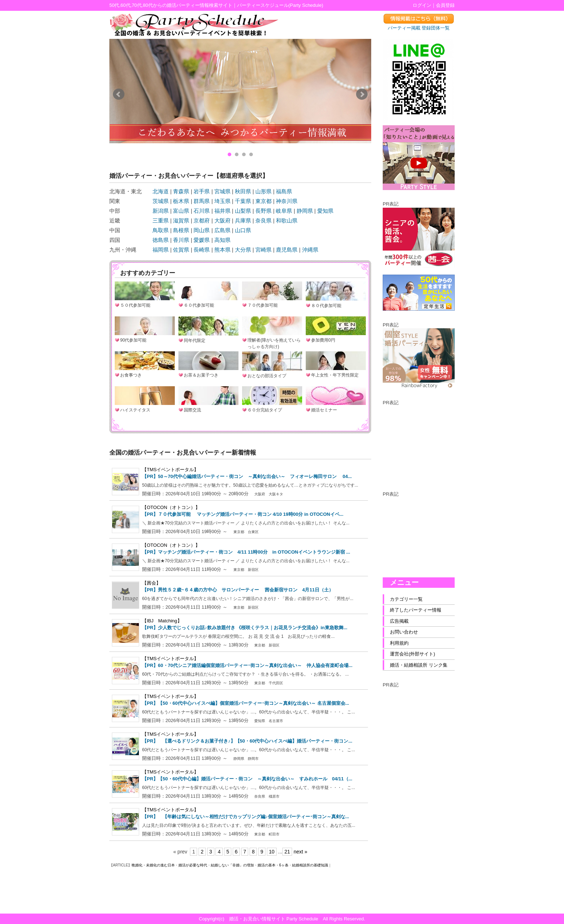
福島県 (284, 191)
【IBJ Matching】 (162, 621)
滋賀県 (181, 220)
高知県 (222, 240)
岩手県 (202, 191)
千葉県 (243, 201)
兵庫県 (243, 220)
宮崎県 (263, 250)
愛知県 (325, 211)
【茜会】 (151, 583)
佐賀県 (181, 250)
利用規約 (399, 643)
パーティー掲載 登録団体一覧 (419, 28)
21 (287, 852)
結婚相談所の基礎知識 (310, 865)
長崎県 (202, 250)
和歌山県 (287, 220)
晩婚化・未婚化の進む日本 (153, 865)
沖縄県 (310, 250)
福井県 (222, 211)
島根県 (181, 230)
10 (272, 852)
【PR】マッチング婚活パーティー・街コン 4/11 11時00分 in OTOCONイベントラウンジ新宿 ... (246, 552)
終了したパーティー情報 (416, 610)
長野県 (263, 211)
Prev (119, 94)
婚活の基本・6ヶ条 (273, 865)
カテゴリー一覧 (406, 599)
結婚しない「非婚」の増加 (232, 865)
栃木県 (181, 201)
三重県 (161, 220)
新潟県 (161, 211)
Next (362, 94)
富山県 (181, 211)
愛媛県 (202, 240)
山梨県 (243, 211)
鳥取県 (161, 230)
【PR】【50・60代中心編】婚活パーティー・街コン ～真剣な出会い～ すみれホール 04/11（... (247, 779)
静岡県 (305, 211)
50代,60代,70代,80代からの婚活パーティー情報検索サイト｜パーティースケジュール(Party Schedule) (216, 5)
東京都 (263, 201)
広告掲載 (399, 621)
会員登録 (445, 5)
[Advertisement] (419, 442)
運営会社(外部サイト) (413, 654)
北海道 (161, 191)
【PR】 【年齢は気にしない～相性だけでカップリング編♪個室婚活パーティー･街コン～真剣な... (245, 817)
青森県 (181, 191)
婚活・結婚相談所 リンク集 (419, 665)
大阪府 (222, 220)
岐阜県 (284, 211)
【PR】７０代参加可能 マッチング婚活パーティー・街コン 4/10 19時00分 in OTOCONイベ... (243, 514)
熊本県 (222, 250)
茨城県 (161, 201)
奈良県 (263, 220)
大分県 (243, 250)
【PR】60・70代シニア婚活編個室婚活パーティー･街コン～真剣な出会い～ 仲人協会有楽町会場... (247, 665)
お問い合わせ (404, 632)
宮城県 (222, 191)
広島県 (222, 230)
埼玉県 (222, 201)
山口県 (243, 230)
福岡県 (161, 250)
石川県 (202, 211)
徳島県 (161, 240)
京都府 (202, 220)
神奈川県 (287, 201)
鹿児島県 (287, 250)
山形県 (263, 191)
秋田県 (243, 191)
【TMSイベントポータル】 (170, 470)
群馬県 (202, 201)
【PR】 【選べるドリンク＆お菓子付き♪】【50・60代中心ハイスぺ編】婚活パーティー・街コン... (247, 741)
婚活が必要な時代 (193, 865)
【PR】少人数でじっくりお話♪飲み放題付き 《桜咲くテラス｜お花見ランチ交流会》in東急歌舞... (245, 628)
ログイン (422, 5)
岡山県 (202, 230)
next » (300, 852)
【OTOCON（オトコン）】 (171, 507)
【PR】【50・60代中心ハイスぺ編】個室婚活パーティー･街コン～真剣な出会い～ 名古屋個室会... (245, 703)
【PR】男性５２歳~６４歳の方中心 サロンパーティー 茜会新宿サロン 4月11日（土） (238, 590)
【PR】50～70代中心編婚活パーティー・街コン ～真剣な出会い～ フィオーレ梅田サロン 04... (247, 476)
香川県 (181, 240)
